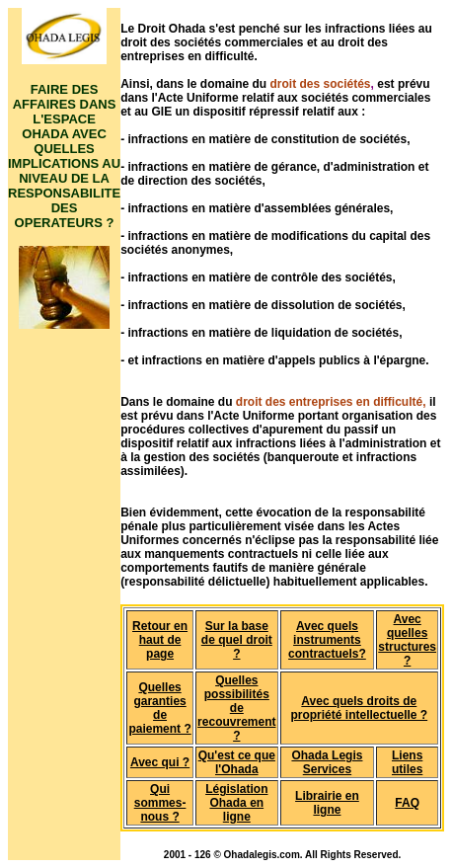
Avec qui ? (160, 762)
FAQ (407, 803)
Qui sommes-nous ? (160, 803)
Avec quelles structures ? (407, 640)
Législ (223, 789)
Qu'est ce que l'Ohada (237, 762)
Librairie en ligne (327, 803)
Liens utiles (407, 762)
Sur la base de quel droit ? (237, 640)
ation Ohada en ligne (238, 803)
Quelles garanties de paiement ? (159, 708)
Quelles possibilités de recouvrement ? (236, 708)
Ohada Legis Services (327, 762)
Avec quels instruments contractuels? (327, 640)
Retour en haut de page (160, 640)
